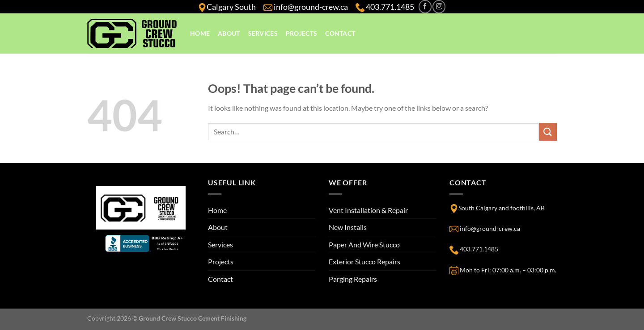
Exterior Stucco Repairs (364, 261)
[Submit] (548, 132)
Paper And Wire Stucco (364, 244)
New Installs (348, 227)
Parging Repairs (353, 279)
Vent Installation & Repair (368, 210)
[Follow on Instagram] (439, 6)
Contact (340, 33)
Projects (301, 33)
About (229, 33)
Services (263, 33)
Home (200, 33)
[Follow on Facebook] (425, 6)
